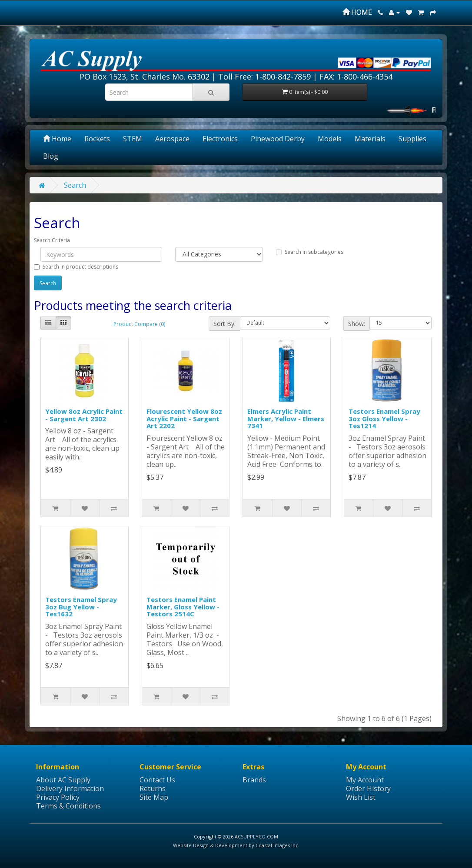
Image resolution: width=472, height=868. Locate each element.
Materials (370, 139)
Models (330, 139)
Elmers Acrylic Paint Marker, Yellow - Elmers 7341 (286, 418)
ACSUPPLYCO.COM (256, 836)
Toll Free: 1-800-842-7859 (264, 76)
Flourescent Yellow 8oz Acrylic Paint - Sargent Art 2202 (184, 418)
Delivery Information (70, 788)
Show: (357, 324)
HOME (357, 12)
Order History (368, 788)
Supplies (412, 139)
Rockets (97, 139)
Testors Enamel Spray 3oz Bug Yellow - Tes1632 (81, 607)
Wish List (361, 797)
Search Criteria (52, 240)
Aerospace (172, 139)
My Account (365, 780)
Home (57, 139)
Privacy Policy (58, 797)
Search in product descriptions (76, 267)
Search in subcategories (310, 252)
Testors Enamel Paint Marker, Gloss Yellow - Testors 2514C (183, 607)
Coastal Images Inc (277, 845)
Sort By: (224, 324)
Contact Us (157, 780)
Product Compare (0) (139, 324)
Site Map (154, 797)
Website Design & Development (210, 845)
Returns (153, 788)
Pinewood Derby (278, 139)
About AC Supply (63, 780)
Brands (254, 780)
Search (75, 185)
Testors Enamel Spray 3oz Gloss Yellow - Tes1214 (384, 418)
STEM (133, 139)
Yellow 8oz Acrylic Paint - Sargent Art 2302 (84, 415)
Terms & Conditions (68, 806)
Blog (51, 156)
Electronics (220, 139)
